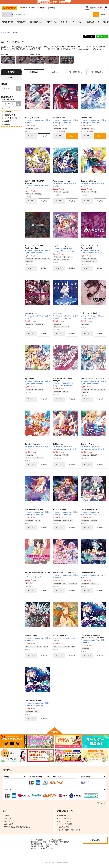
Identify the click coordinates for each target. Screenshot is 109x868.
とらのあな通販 (6, 32)
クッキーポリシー (54, 845)
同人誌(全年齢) (7, 22)
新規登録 (93, 8)
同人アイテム (52, 22)
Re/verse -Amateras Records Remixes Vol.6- (92, 247)
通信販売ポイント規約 (38, 843)
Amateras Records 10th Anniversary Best (34, 247)
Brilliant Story (58, 444)
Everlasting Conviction (34, 510)
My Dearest (29, 379)
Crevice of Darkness (33, 701)
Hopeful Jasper (31, 636)
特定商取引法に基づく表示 (40, 847)
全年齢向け (23, 8)
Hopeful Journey (59, 246)
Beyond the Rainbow (89, 181)
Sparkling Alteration (89, 444)
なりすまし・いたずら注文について (43, 849)
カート (72, 136)
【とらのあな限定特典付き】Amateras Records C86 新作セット (94, 638)
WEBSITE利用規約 (37, 840)
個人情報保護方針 (37, 845)
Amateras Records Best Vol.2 (64, 573)
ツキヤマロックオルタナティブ (93, 313)
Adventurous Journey (61, 181)
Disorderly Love (31, 313)
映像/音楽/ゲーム (93, 22)
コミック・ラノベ (67, 22)
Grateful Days (86, 118)
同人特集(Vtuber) (37, 22)
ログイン (100, 8)
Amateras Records (73, 47)
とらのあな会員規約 (56, 840)
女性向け (51, 8)
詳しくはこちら (102, 803)
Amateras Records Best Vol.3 (92, 379)
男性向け (42, 8)
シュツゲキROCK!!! (60, 636)
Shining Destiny (59, 313)
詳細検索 (103, 14)
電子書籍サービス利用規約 (60, 843)
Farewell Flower (91, 47)
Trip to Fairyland (59, 510)
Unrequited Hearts (88, 573)
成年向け (32, 8)
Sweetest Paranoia (32, 444)
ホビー (80, 22)
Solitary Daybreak (58, 47)
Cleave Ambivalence (89, 510)
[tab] (55, 72)
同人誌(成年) (22, 22)
